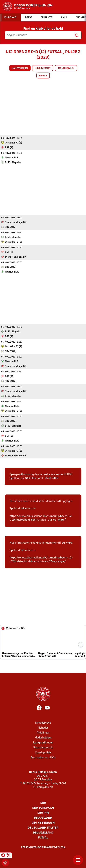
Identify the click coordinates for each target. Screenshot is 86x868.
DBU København (43, 823)
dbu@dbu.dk (45, 787)
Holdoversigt (43, 68)
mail (27, 478)
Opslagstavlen (66, 68)
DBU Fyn (43, 813)
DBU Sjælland (43, 833)
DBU (43, 803)
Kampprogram (20, 68)
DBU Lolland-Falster (43, 828)
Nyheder (43, 728)
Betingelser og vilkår (43, 758)
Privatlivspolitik (43, 748)
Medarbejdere (43, 738)
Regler (43, 76)
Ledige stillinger (43, 743)
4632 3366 (51, 478)
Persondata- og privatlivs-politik (43, 847)
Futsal (43, 838)
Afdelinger (43, 733)
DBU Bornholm (43, 808)
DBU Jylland (43, 818)
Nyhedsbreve (43, 723)
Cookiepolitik (43, 753)
